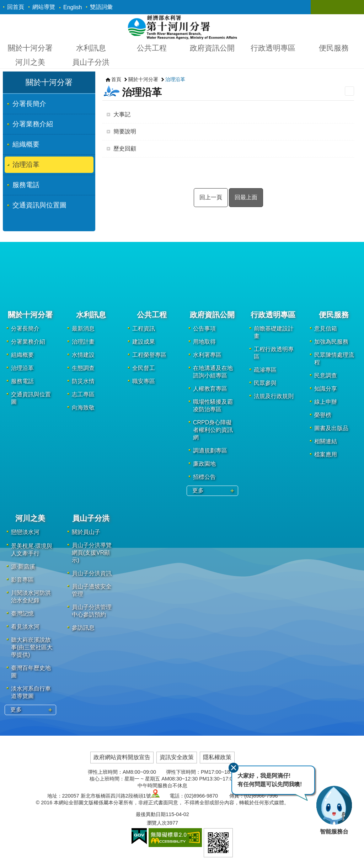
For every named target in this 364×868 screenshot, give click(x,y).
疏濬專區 (265, 370)
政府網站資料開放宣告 (122, 757)
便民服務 (334, 48)
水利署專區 (207, 355)
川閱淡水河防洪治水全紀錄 (31, 597)
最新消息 (83, 329)
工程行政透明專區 (274, 353)
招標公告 (204, 477)
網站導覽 (44, 7)
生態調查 (83, 368)
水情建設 (83, 355)
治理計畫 (83, 342)
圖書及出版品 (331, 428)
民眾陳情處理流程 (334, 359)
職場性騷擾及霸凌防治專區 (213, 406)
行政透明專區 (273, 48)
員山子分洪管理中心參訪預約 (92, 611)
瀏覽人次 (157, 823)
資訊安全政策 (177, 757)
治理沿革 (26, 165)
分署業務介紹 (33, 124)
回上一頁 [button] (211, 197)
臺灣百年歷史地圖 (31, 672)
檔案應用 (326, 454)
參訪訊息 (83, 628)
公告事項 (204, 329)
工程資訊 (144, 329)
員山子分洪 (91, 62)
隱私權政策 (217, 757)
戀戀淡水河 (25, 532)
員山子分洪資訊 (92, 573)
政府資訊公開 (212, 48)
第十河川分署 (182, 27)
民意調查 (326, 375)
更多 (198, 490)
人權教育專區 (210, 389)
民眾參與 (265, 383)
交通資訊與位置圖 (39, 205)
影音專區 (22, 580)
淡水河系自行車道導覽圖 (31, 692)
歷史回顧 (125, 149)
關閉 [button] (323, 7)
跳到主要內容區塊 (4, 4)
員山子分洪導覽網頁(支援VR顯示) (92, 553)
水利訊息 (91, 48)
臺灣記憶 (22, 613)
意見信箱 (326, 329)
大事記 (122, 114)
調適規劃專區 (210, 451)
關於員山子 (86, 532)
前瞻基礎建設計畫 (274, 332)
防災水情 (83, 381)
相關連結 (326, 441)
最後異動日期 (151, 814)
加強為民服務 (331, 342)
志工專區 (83, 394)
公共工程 (152, 48)
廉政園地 (204, 464)
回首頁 (16, 7)
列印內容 (349, 91)
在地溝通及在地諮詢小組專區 (213, 372)
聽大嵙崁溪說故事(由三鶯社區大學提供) (32, 647)
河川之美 (30, 62)
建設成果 (144, 342)
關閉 (234, 768)
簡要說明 (125, 131)
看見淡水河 (25, 627)
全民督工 (144, 368)
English (73, 7)
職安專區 (144, 381)
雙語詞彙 (101, 7)
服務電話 (26, 185)
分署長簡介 (29, 104)
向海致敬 (83, 407)
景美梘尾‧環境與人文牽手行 (32, 550)
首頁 (116, 79)
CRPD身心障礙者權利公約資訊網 (213, 430)
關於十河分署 (30, 48)
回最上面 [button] (246, 197)
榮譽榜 (323, 415)
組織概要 (26, 144)
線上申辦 (326, 402)
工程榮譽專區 (149, 355)
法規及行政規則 (274, 396)
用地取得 (204, 342)
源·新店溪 (23, 567)
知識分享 (326, 389)
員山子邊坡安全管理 (92, 590)
